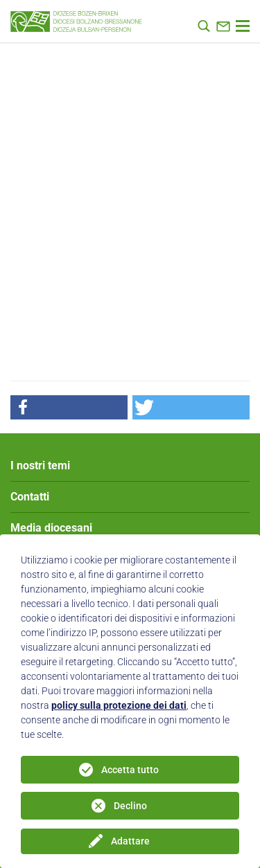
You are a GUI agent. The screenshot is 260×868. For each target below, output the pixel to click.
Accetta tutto (130, 770)
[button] (69, 407)
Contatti (30, 497)
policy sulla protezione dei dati (119, 705)
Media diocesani (51, 528)
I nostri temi (40, 465)
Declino (130, 806)
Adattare (130, 841)
